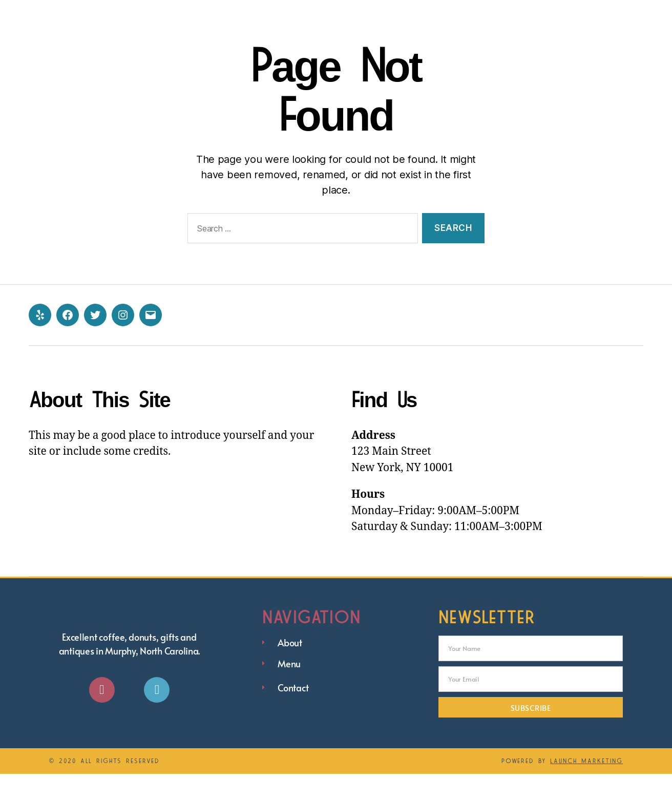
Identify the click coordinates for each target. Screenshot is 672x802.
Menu (448, 14)
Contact (506, 14)
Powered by (562, 789)
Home (346, 14)
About (398, 14)
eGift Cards (585, 14)
